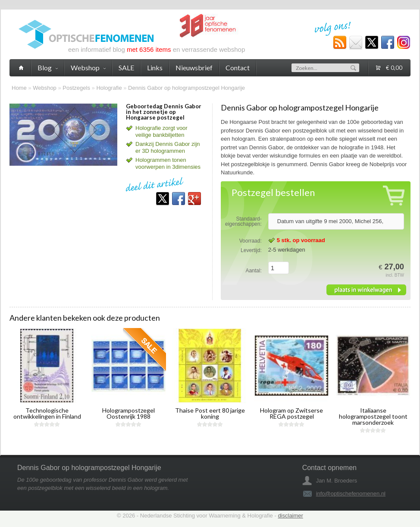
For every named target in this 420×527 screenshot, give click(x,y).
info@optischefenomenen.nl (351, 494)
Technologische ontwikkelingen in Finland (47, 413)
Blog (48, 68)
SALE (126, 68)
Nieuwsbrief (194, 68)
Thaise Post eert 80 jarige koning (210, 413)
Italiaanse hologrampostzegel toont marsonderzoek (373, 416)
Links (155, 68)
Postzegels (76, 88)
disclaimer (290, 516)
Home (19, 88)
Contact (238, 68)
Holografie (109, 88)
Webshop (45, 88)
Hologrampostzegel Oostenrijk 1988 (129, 413)
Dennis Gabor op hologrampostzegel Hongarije (186, 88)
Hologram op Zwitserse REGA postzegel (291, 413)
